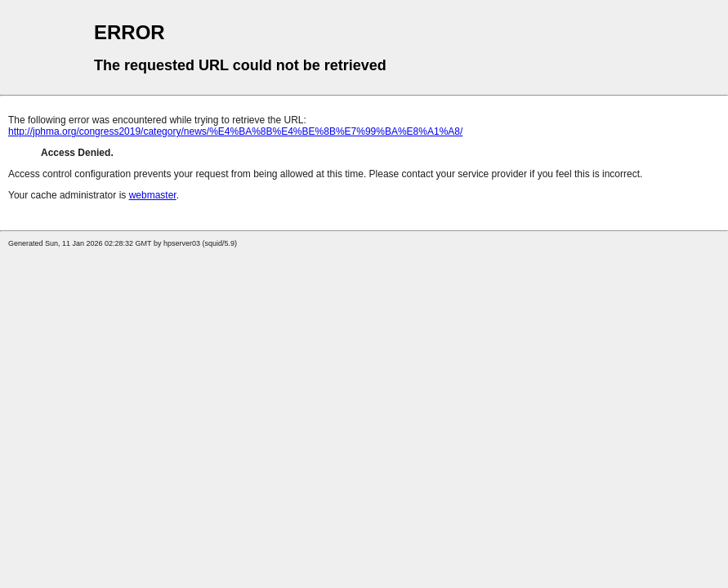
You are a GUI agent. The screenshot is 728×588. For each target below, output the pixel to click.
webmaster (153, 195)
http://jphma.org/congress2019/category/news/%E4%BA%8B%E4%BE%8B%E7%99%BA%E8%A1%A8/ (235, 131)
